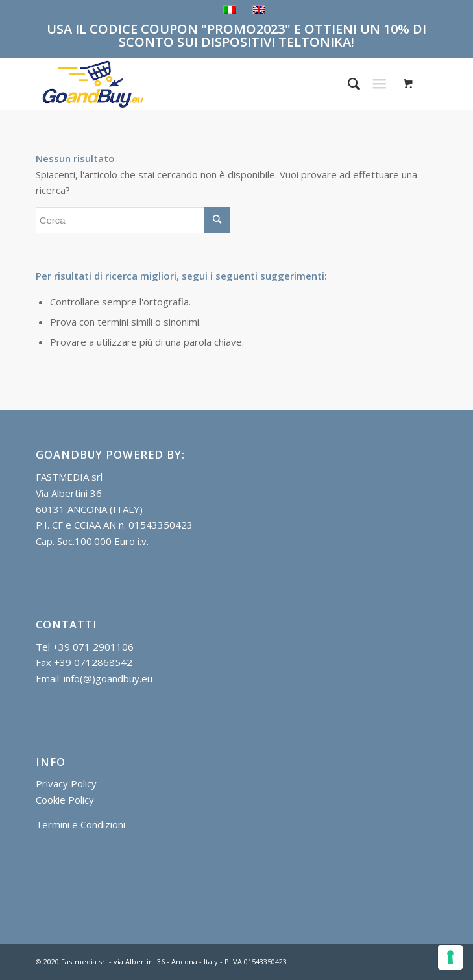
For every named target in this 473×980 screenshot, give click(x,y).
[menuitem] (347, 84)
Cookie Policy (65, 800)
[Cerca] (347, 84)
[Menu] (380, 84)
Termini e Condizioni (80, 824)
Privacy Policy (66, 783)
